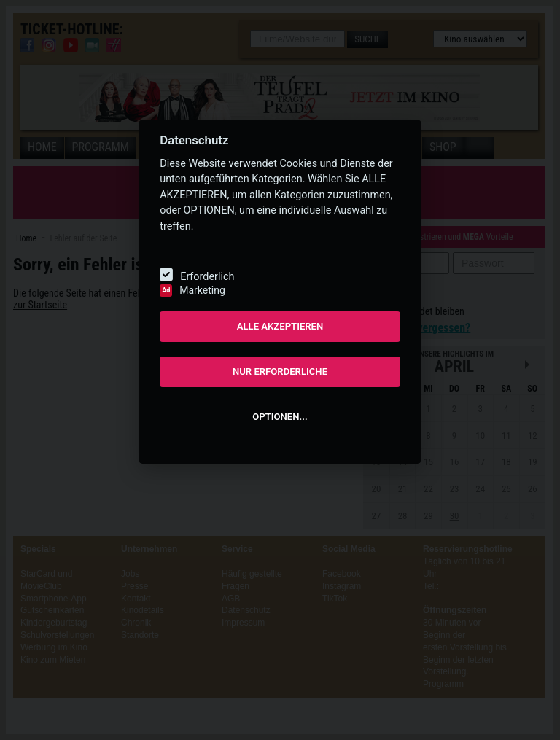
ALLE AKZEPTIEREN (280, 326)
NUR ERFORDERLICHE (280, 371)
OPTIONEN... (280, 417)
